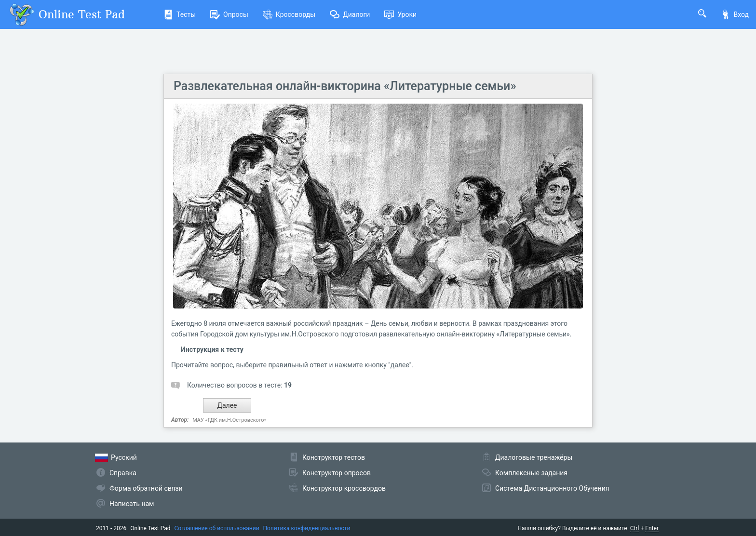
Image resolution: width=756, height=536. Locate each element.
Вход (735, 14)
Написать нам (132, 504)
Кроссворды (289, 14)
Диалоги (350, 14)
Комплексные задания (531, 473)
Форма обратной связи (146, 488)
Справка (123, 473)
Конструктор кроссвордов (344, 488)
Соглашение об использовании (217, 528)
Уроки (400, 14)
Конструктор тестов (334, 457)
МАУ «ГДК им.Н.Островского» (229, 420)
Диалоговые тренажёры (534, 457)
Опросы (229, 14)
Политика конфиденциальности (307, 528)
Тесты (180, 14)
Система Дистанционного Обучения (552, 488)
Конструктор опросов (337, 473)
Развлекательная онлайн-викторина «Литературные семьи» (345, 86)
